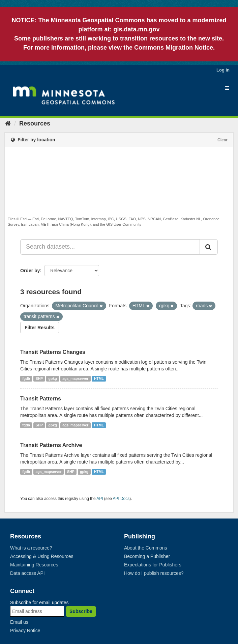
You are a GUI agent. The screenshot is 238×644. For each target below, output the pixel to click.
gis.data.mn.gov (136, 29)
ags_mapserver (75, 379)
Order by (30, 271)
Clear (222, 140)
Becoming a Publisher (147, 556)
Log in (223, 70)
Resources (35, 123)
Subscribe (81, 611)
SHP (39, 379)
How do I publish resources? (154, 573)
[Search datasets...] (110, 247)
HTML (99, 379)
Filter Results (40, 328)
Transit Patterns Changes (53, 352)
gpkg (53, 379)
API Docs (121, 499)
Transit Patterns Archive (51, 445)
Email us (19, 622)
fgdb (26, 379)
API (100, 499)
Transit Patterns (41, 399)
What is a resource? (31, 548)
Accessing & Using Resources (42, 556)
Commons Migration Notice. (174, 48)
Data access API (27, 573)
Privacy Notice (25, 631)
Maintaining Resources (34, 565)
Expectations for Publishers (153, 565)
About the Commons (146, 548)
